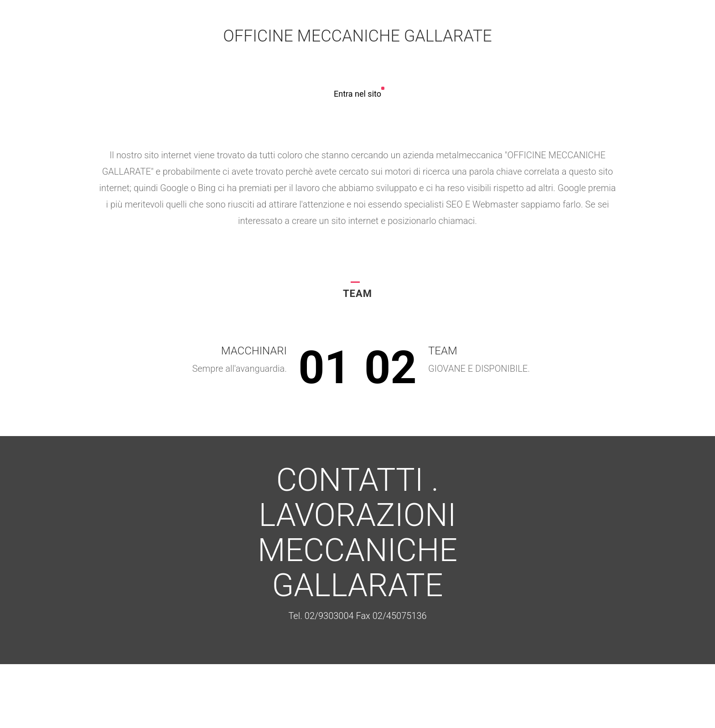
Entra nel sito (357, 94)
